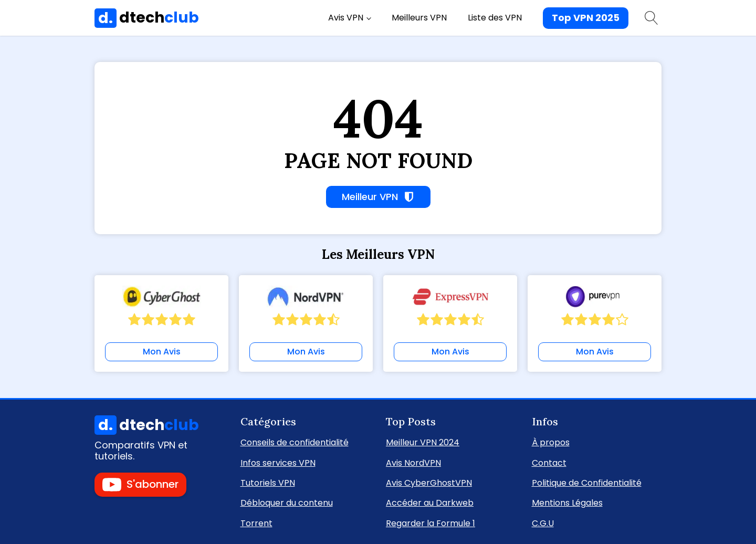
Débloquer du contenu (287, 502)
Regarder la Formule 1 (430, 523)
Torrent (256, 523)
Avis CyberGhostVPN (429, 482)
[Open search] (652, 18)
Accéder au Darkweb (430, 502)
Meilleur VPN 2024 (423, 442)
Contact (549, 462)
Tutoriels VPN (268, 482)
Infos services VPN (278, 462)
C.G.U (543, 523)
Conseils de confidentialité (295, 442)
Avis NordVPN (413, 462)
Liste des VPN (495, 18)
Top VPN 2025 (586, 18)
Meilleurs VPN (419, 18)
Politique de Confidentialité (587, 482)
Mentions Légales (567, 502)
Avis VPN (346, 18)
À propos (551, 442)
